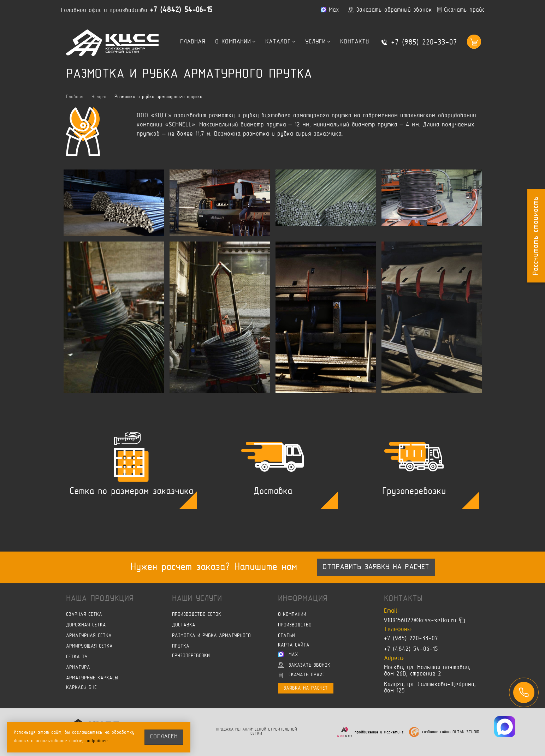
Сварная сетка (84, 615)
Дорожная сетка (86, 625)
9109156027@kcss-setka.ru (420, 620)
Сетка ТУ (77, 657)
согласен (164, 737)
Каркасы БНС (81, 688)
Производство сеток (197, 615)
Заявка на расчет (306, 688)
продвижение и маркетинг (379, 733)
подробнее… (99, 741)
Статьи (286, 636)
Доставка (184, 625)
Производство (295, 625)
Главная (193, 42)
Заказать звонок (304, 665)
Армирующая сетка (89, 646)
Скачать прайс (302, 675)
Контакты (355, 42)
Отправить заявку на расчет (376, 567)
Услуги (318, 42)
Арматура (78, 668)
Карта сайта (294, 645)
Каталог (280, 42)
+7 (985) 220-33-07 (424, 43)
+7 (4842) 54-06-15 (183, 10)
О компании (235, 42)
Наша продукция (100, 599)
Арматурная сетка (89, 636)
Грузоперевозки (191, 656)
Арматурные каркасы (92, 678)
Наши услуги (197, 599)
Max (288, 654)
